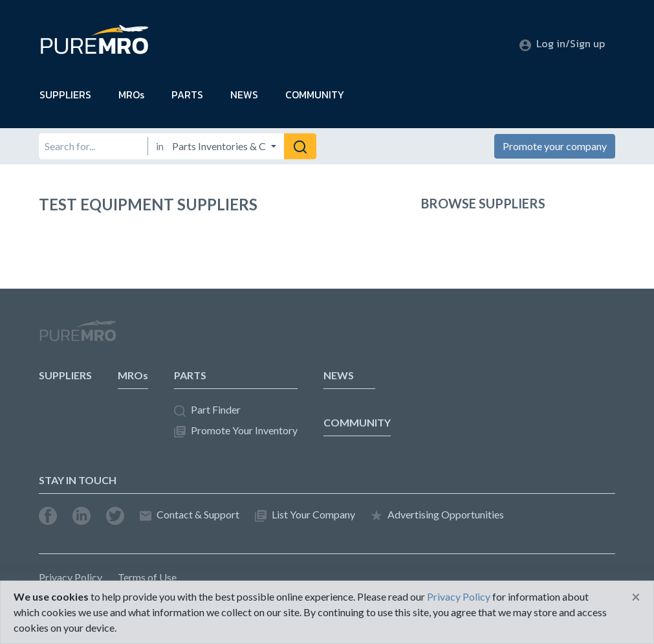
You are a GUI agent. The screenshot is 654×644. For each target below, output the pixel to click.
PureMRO (78, 336)
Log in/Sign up (562, 43)
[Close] (636, 597)
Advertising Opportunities (437, 515)
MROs (131, 94)
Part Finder (207, 410)
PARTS (187, 94)
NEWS (244, 94)
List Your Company (305, 515)
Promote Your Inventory (236, 431)
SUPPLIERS (65, 94)
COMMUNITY (315, 94)
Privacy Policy (71, 577)
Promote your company (555, 146)
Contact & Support (190, 515)
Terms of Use (147, 577)
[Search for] (93, 146)
